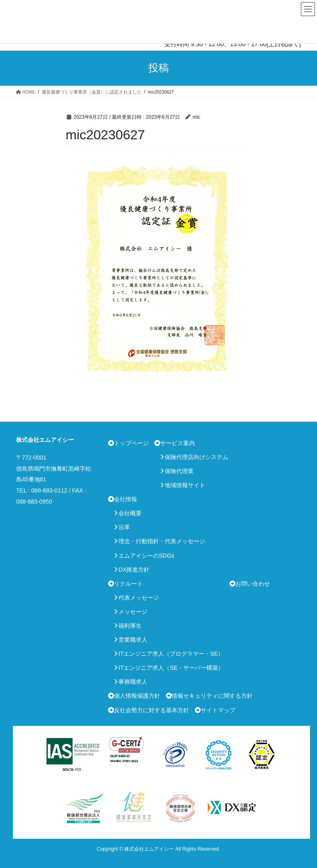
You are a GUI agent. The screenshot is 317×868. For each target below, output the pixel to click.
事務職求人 (133, 682)
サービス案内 (177, 443)
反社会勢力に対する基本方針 (151, 710)
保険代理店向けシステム (196, 457)
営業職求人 (133, 640)
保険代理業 (179, 471)
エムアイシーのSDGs (146, 556)
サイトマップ (218, 710)
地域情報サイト (185, 485)
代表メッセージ (139, 598)
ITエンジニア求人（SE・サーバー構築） (171, 668)
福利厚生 (130, 626)
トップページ (131, 443)
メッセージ (133, 612)
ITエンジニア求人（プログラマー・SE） (171, 654)
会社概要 (130, 513)
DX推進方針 (134, 570)
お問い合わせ (253, 584)
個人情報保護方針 (137, 696)
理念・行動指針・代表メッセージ (162, 541)
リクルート (128, 584)
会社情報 (125, 499)
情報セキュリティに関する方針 (212, 696)
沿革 (124, 527)
